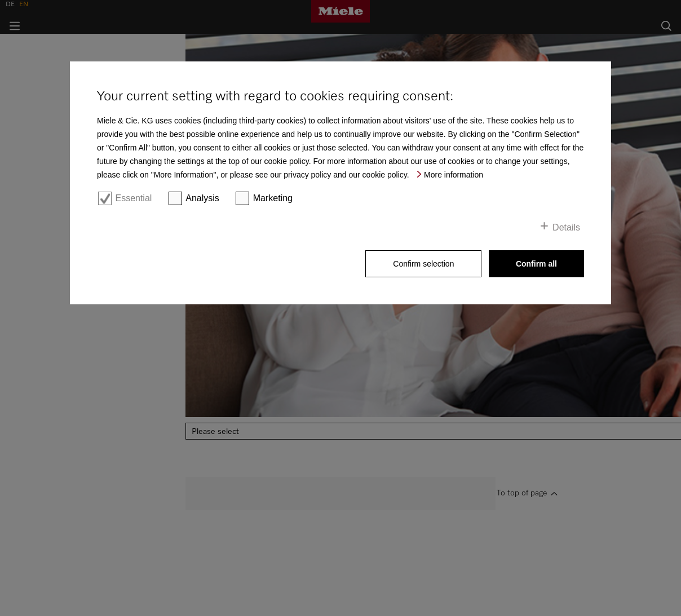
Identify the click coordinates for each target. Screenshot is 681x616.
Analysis (202, 198)
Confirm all (536, 264)
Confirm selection (423, 264)
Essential (133, 198)
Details (566, 227)
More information (454, 175)
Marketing (273, 198)
